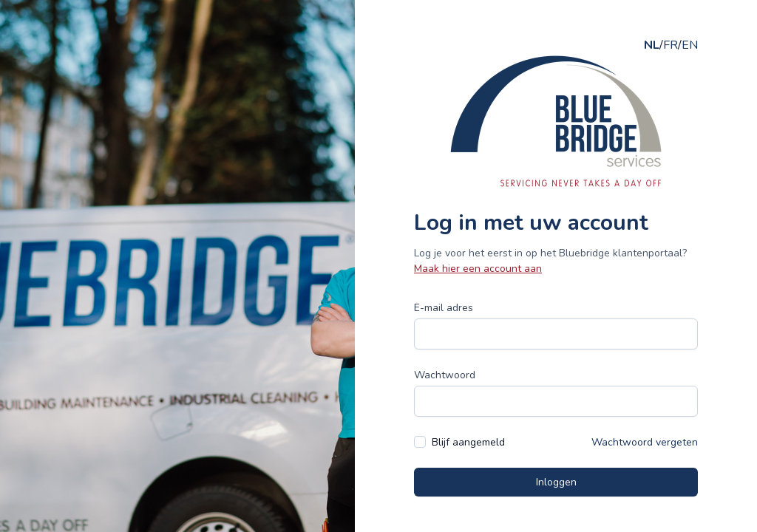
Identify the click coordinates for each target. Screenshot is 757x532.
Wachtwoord (445, 375)
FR (671, 45)
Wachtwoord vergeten (645, 442)
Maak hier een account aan (478, 269)
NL (652, 45)
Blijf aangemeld (468, 442)
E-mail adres (444, 308)
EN (690, 45)
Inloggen (556, 482)
